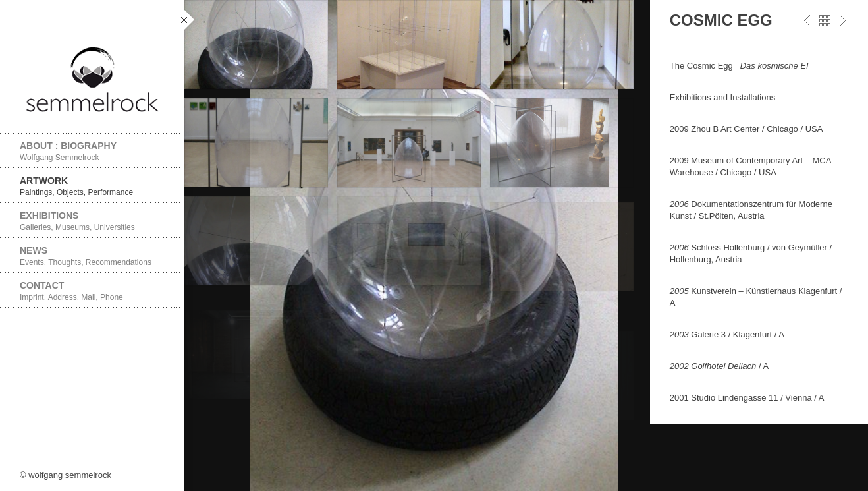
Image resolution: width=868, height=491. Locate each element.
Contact (92, 291)
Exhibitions (92, 221)
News (92, 256)
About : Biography (92, 151)
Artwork (92, 186)
